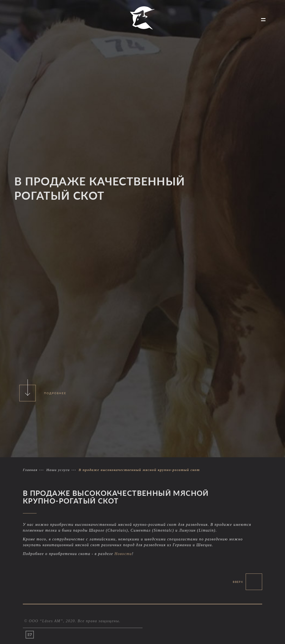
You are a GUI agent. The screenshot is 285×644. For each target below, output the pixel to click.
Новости (123, 554)
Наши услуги (58, 470)
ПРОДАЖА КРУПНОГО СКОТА (28, 20)
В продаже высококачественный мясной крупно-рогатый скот (139, 470)
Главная (30, 470)
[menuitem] (28, 20)
